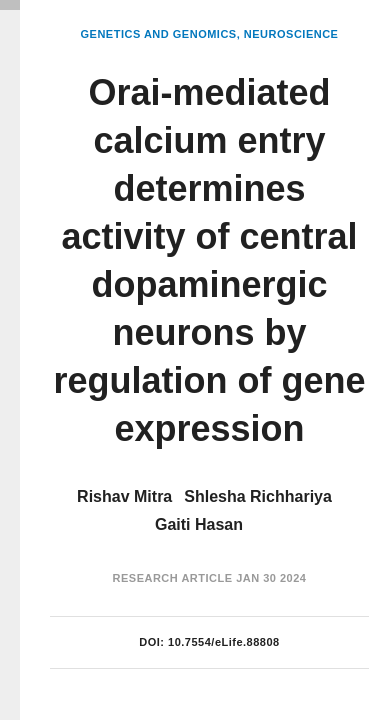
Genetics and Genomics (159, 34)
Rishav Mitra (124, 496)
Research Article (173, 578)
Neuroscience (291, 34)
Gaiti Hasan (199, 524)
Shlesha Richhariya (258, 496)
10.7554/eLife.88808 (224, 642)
